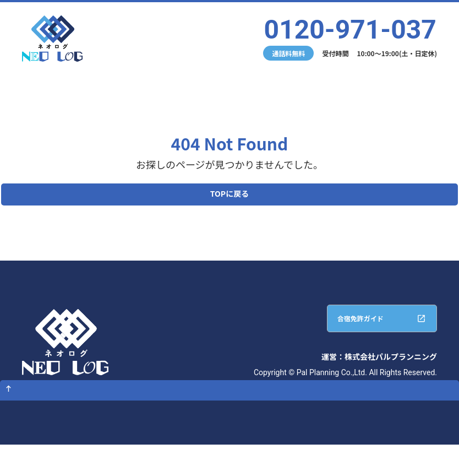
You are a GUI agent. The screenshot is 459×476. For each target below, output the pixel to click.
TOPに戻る (229, 197)
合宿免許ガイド (342, 330)
